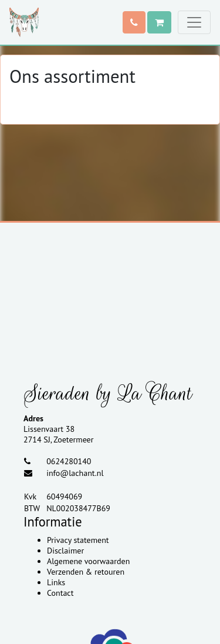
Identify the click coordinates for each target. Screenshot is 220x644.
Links (56, 582)
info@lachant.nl (75, 473)
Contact (60, 593)
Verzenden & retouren (86, 572)
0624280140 (69, 461)
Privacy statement (78, 540)
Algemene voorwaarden (88, 561)
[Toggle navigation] (194, 22)
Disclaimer (65, 551)
